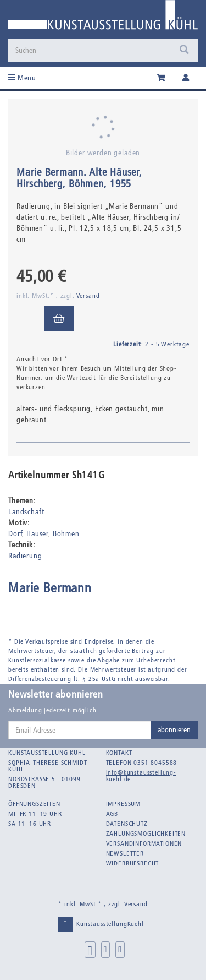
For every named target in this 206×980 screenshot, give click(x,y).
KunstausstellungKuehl (100, 924)
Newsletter (125, 853)
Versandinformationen (144, 843)
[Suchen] (103, 50)
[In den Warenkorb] (59, 319)
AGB (112, 814)
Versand (88, 296)
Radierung (25, 556)
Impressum (124, 804)
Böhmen (66, 534)
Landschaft (26, 512)
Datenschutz (127, 824)
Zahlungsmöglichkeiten (146, 834)
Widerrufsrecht (133, 863)
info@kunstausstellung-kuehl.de (141, 776)
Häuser (37, 534)
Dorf (15, 534)
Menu (22, 78)
